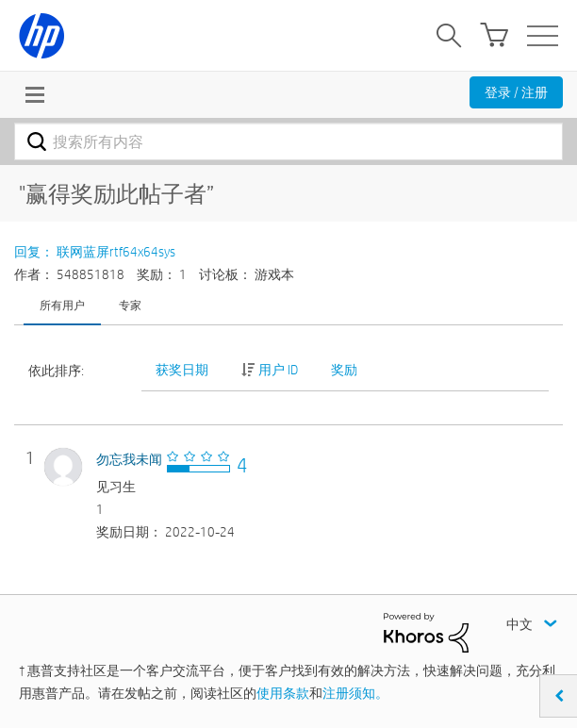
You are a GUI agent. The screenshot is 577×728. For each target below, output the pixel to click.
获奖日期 (182, 370)
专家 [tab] (130, 305)
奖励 (344, 370)
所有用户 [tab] (62, 305)
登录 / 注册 (516, 92)
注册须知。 (355, 693)
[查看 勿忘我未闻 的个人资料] (129, 459)
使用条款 (283, 693)
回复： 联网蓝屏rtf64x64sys (95, 252)
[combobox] (288, 141)
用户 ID (278, 370)
